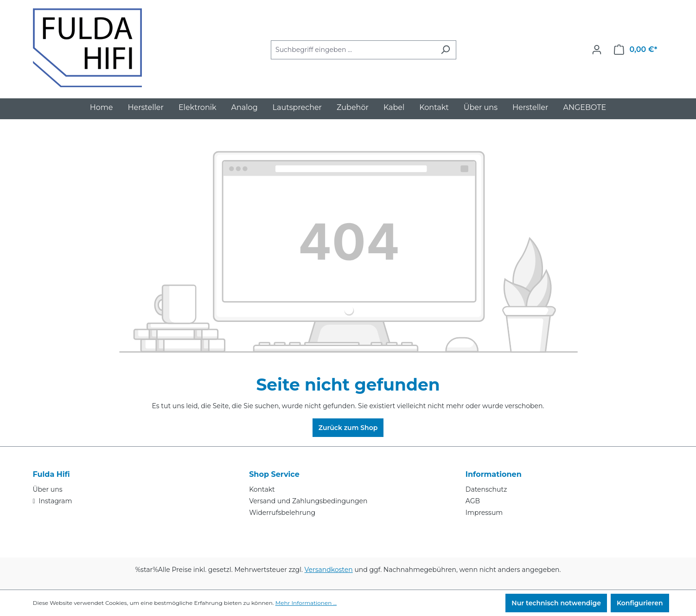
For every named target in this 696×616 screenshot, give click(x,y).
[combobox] (353, 50)
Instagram (55, 501)
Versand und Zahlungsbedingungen (308, 501)
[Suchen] (445, 50)
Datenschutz (486, 489)
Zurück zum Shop (348, 428)
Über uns (48, 489)
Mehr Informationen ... (306, 603)
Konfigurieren (640, 603)
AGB (473, 501)
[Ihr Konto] (597, 50)
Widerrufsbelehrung (282, 513)
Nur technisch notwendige (556, 603)
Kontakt (262, 489)
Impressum (484, 513)
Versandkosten (329, 570)
